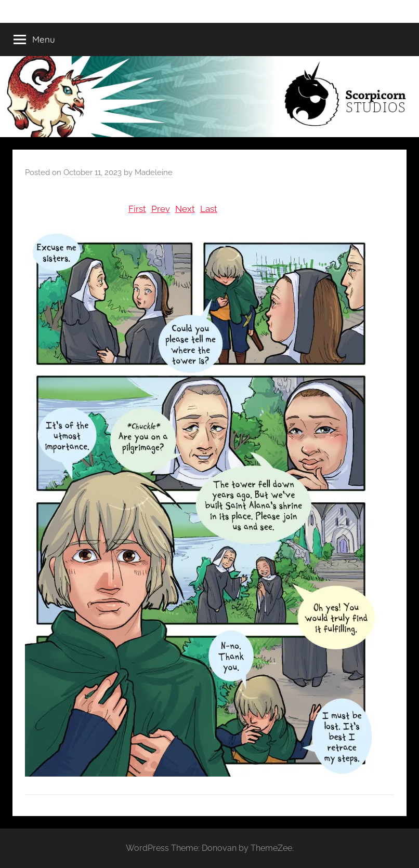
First (137, 209)
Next (185, 209)
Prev (161, 209)
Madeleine (154, 172)
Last (209, 209)
